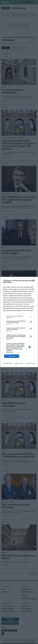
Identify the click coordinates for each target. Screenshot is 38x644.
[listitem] (19, 317)
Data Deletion (8, 363)
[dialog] (19, 322)
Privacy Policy (30, 363)
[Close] (34, 281)
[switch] (30, 322)
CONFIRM (12, 356)
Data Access (19, 363)
